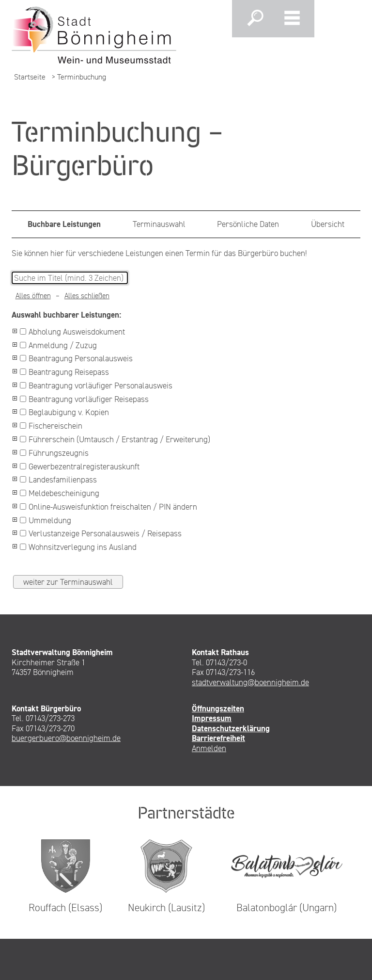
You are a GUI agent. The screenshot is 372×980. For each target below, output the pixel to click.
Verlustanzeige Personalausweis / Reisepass (101, 533)
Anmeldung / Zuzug (58, 345)
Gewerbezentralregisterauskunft (80, 466)
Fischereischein (51, 426)
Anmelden (209, 748)
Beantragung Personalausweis (76, 358)
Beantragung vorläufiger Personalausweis (96, 386)
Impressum (212, 718)
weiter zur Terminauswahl (68, 582)
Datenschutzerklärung (231, 728)
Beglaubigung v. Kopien (64, 412)
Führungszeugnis (54, 453)
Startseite (30, 77)
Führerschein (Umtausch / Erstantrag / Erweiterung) (115, 439)
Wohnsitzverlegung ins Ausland (78, 547)
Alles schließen (87, 296)
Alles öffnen (33, 296)
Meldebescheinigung (60, 493)
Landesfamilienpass (58, 480)
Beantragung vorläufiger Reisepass (84, 399)
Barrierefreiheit (218, 738)
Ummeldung (46, 520)
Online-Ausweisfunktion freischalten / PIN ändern (108, 507)
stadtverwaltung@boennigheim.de (250, 682)
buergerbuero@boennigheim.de (66, 738)
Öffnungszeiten (218, 708)
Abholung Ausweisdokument (72, 332)
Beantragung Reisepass (64, 372)
